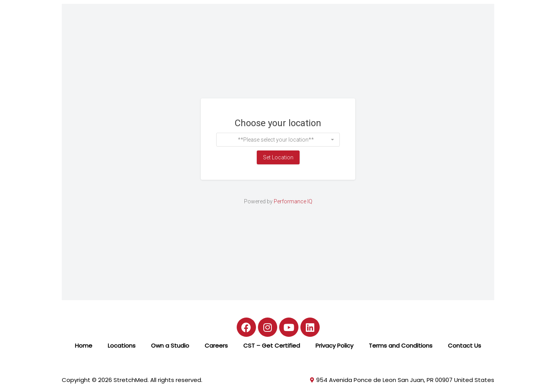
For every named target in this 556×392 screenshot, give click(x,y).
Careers (216, 346)
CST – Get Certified (272, 346)
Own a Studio (170, 346)
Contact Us (464, 346)
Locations (122, 346)
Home (84, 346)
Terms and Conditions (401, 346)
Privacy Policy (334, 346)
